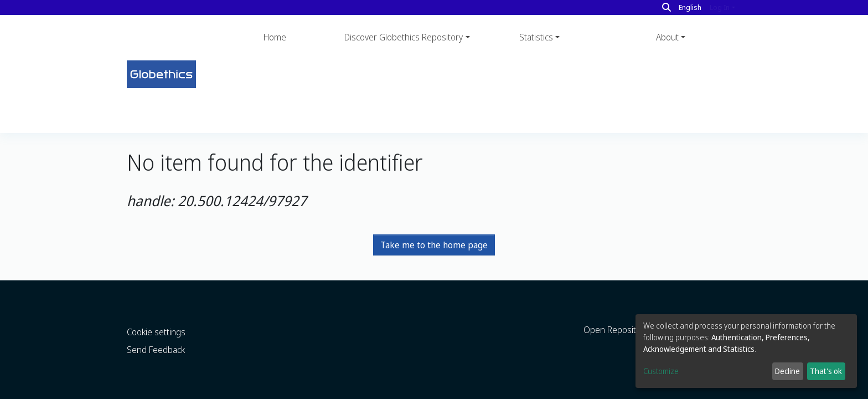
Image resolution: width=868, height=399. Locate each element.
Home (275, 37)
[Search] (666, 7)
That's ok (826, 371)
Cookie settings (156, 310)
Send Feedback (156, 328)
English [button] (690, 7)
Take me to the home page (434, 171)
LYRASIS (267, 391)
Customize (661, 371)
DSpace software (153, 391)
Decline (787, 371)
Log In (720, 7)
